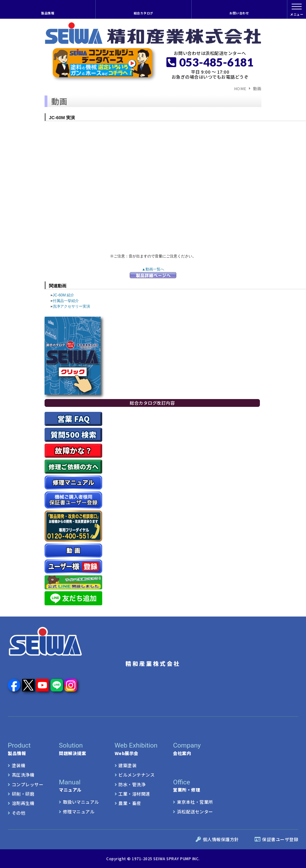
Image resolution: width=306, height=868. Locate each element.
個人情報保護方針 (217, 839)
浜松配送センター (195, 812)
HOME (240, 89)
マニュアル (71, 786)
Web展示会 (136, 749)
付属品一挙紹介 (65, 301)
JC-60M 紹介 (62, 295)
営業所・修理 (186, 786)
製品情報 (48, 13)
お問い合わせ (239, 13)
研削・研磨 (23, 794)
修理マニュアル (79, 812)
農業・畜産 (130, 803)
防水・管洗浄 (132, 784)
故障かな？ (74, 450)
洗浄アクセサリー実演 (70, 306)
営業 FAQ (74, 419)
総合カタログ (143, 13)
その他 (19, 813)
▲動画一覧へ (153, 269)
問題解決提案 (79, 749)
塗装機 (19, 765)
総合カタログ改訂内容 (152, 403)
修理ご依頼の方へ (74, 467)
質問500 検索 (73, 434)
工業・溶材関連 (134, 794)
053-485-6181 (210, 62)
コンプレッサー (28, 784)
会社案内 (194, 749)
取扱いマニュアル (81, 802)
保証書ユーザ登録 (277, 839)
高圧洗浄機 (23, 775)
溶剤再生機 (23, 803)
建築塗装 (127, 765)
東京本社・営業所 (195, 802)
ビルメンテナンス (136, 775)
